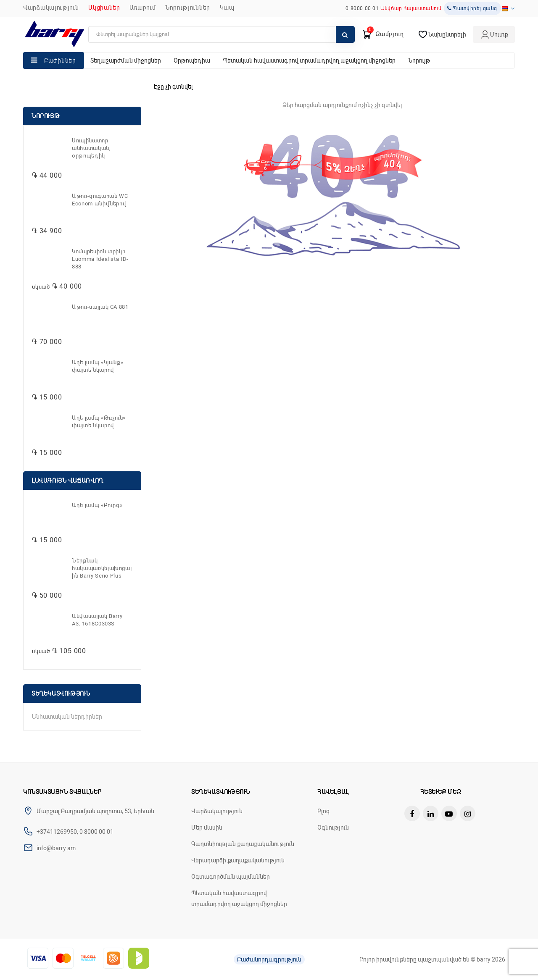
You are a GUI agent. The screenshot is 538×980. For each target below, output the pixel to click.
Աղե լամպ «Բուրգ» (97, 505)
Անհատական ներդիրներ (67, 717)
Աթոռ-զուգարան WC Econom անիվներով (100, 200)
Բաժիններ (60, 60)
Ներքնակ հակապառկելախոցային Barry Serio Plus (102, 568)
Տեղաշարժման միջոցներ (126, 60)
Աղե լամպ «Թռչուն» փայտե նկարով (99, 422)
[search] (222, 34)
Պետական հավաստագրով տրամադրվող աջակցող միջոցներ (309, 60)
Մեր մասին (207, 828)
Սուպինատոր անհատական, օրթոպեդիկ (91, 148)
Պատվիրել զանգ (472, 8)
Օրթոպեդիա (192, 60)
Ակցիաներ (104, 8)
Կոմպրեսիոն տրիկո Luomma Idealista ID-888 (100, 259)
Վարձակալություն (51, 8)
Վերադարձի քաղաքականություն (238, 860)
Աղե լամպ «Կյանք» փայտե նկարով (98, 366)
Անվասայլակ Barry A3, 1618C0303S (97, 620)
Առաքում (142, 8)
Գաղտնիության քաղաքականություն (243, 844)
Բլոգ (324, 811)
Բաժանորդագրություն (269, 959)
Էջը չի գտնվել (173, 87)
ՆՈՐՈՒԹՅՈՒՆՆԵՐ (188, 8)
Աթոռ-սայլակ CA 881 (100, 307)
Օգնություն (333, 828)
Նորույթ (419, 60)
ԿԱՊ (227, 8)
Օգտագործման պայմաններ (231, 877)
